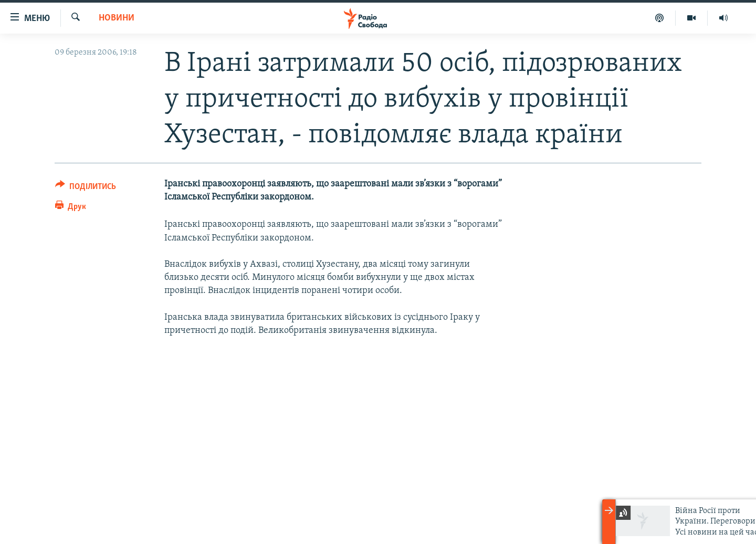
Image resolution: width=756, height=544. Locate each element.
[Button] (86, 188)
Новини (117, 18)
